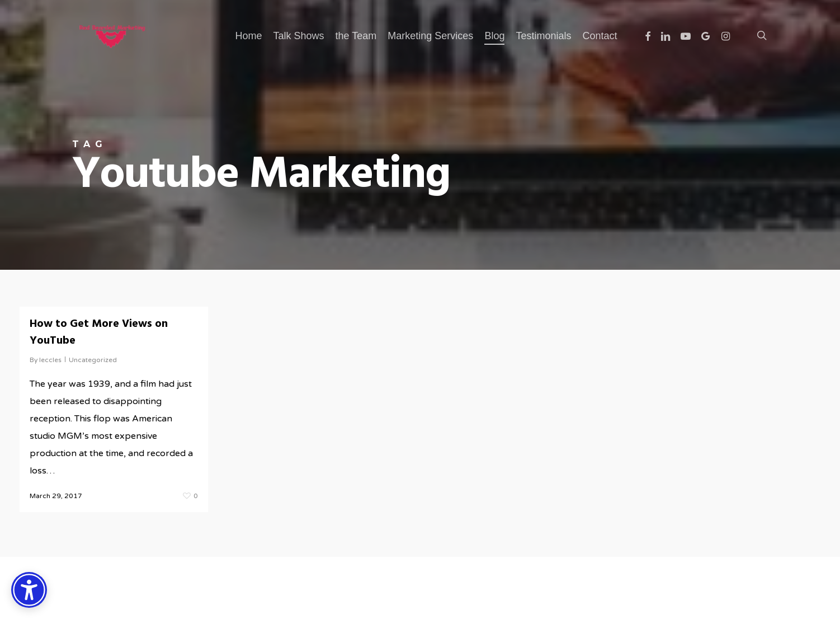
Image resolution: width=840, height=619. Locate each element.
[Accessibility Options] (29, 590)
